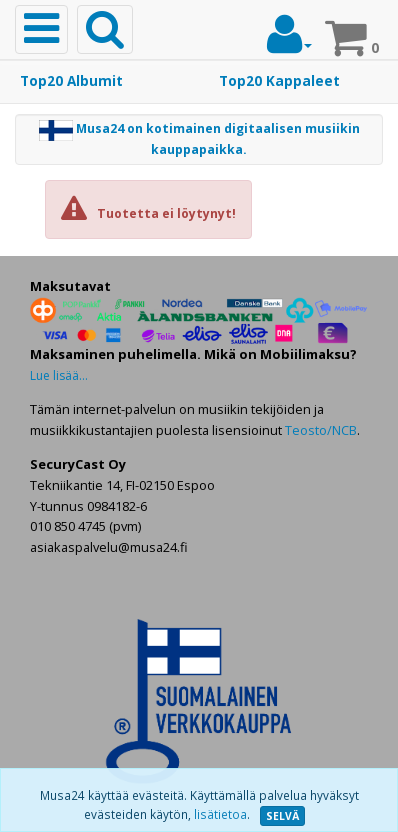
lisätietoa (220, 814)
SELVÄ (282, 816)
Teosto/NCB (321, 430)
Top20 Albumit (71, 81)
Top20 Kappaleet (279, 81)
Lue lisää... (59, 375)
